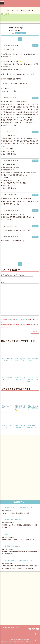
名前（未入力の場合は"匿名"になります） (15, 275)
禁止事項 (11, 320)
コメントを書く (20, 33)
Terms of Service (7, 643)
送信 (36, 332)
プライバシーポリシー (23, 320)
